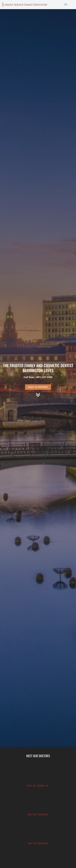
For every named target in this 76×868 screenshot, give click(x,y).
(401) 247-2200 (44, 377)
